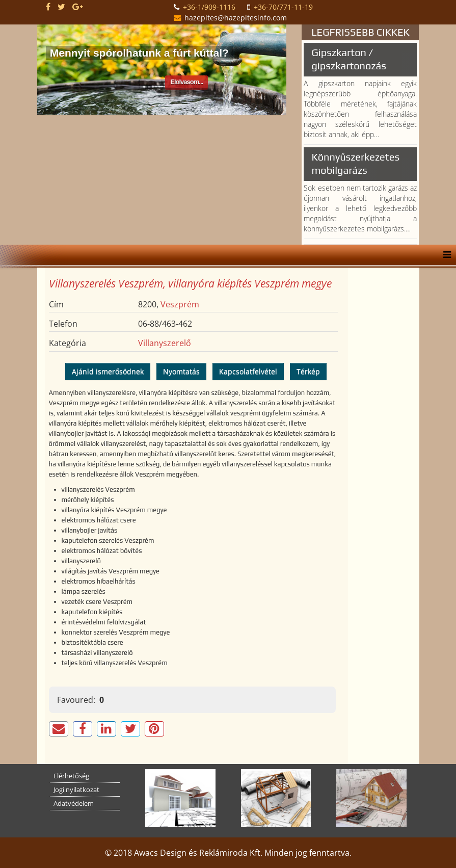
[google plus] (78, 7)
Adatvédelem (74, 803)
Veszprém (180, 304)
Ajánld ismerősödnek (108, 371)
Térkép (308, 371)
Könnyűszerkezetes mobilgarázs (355, 163)
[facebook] (48, 7)
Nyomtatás (181, 371)
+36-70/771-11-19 (283, 7)
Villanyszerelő (165, 343)
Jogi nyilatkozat (76, 790)
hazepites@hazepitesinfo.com (236, 18)
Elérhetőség (71, 776)
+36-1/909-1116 (209, 7)
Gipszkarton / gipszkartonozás (348, 59)
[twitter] (61, 7)
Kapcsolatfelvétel (248, 371)
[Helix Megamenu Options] (445, 255)
